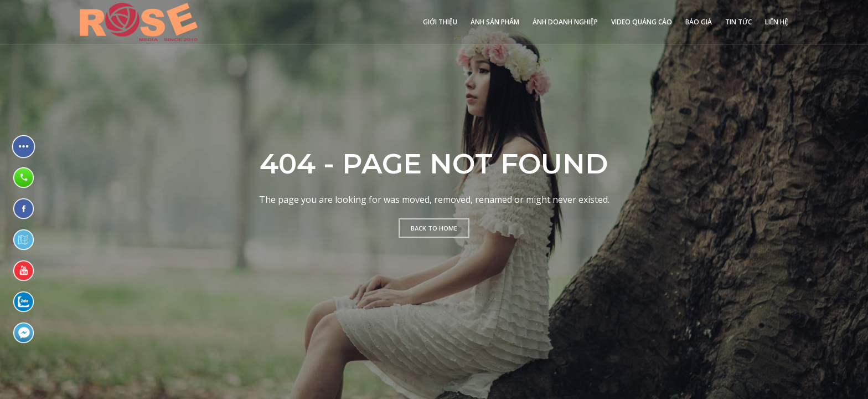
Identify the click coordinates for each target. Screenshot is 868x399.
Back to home (434, 228)
